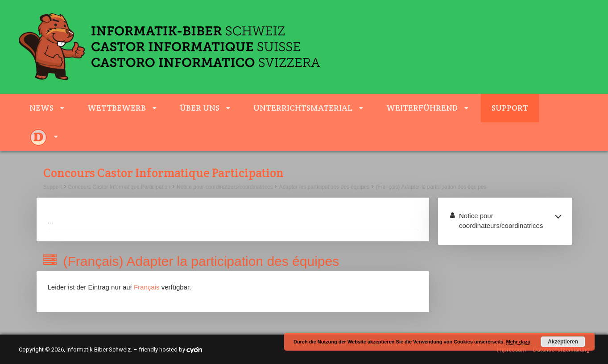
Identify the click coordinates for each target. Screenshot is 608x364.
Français (147, 287)
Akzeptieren (563, 342)
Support (510, 108)
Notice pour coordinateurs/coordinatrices (225, 187)
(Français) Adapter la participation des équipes (431, 187)
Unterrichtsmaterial (303, 108)
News (41, 108)
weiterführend (422, 108)
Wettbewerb (117, 108)
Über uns (200, 108)
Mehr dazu (518, 342)
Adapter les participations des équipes (324, 187)
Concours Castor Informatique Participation (119, 187)
